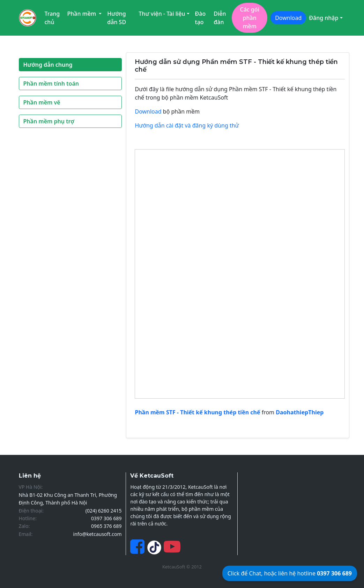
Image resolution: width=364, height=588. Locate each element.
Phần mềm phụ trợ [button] (49, 121)
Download (288, 18)
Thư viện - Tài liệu (162, 14)
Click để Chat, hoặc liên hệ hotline (290, 573)
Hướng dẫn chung (48, 65)
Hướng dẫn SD (117, 18)
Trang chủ (52, 18)
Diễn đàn (220, 18)
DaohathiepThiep (300, 412)
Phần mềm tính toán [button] (51, 84)
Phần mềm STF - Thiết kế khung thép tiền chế (197, 412)
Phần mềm (82, 14)
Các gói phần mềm (249, 18)
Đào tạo (200, 18)
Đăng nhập (324, 18)
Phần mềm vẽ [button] (42, 102)
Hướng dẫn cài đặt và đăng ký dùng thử (187, 125)
